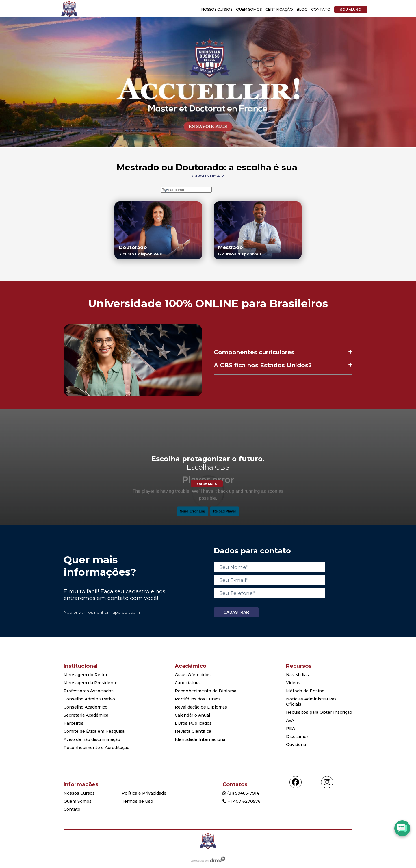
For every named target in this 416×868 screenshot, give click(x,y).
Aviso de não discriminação (92, 739)
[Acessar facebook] (296, 782)
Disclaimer (297, 737)
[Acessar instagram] (327, 782)
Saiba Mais (207, 484)
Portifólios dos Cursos (198, 699)
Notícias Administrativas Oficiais (311, 702)
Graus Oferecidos (193, 675)
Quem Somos (249, 9)
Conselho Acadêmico (86, 707)
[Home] (208, 841)
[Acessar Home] (69, 16)
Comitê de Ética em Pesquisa (94, 731)
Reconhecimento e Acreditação (96, 748)
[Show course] (208, 146)
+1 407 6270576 (242, 801)
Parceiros (74, 723)
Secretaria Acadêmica (86, 715)
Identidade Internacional (201, 739)
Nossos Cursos (217, 9)
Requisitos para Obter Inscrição (319, 712)
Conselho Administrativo (89, 699)
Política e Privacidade (144, 793)
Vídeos (293, 683)
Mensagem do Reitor (86, 675)
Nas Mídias (297, 675)
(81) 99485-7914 (241, 793)
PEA (290, 728)
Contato (321, 9)
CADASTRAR (236, 612)
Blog (302, 9)
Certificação (279, 9)
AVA (290, 720)
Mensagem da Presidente (91, 683)
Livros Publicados (193, 723)
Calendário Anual (192, 715)
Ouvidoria (296, 745)
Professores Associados (89, 691)
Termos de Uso (137, 801)
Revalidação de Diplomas (201, 707)
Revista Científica (193, 731)
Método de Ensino (305, 691)
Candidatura (187, 683)
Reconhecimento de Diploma (206, 691)
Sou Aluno (351, 10)
